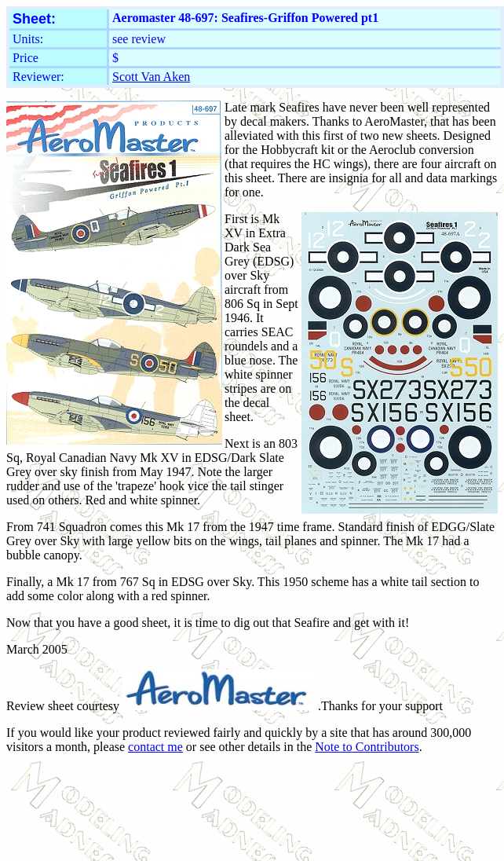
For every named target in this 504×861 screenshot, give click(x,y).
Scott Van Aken (151, 77)
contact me (155, 747)
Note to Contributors (367, 747)
